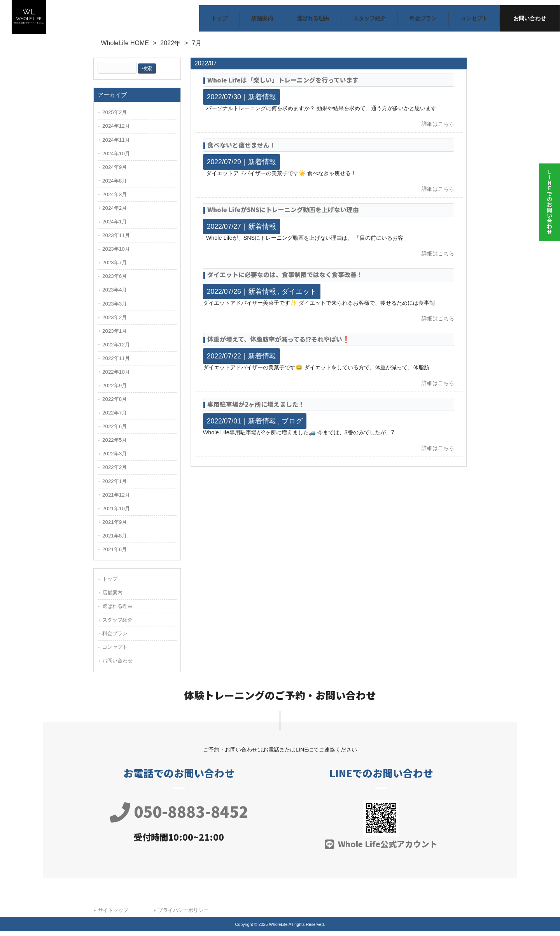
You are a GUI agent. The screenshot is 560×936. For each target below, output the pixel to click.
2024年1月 (115, 226)
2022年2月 (115, 472)
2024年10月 (116, 158)
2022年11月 (116, 363)
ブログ (292, 426)
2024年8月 (115, 185)
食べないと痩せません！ (241, 150)
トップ (110, 584)
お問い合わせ (117, 666)
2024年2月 (115, 213)
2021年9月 (115, 527)
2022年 (170, 48)
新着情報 (262, 102)
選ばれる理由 (117, 611)
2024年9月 (115, 172)
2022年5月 (115, 445)
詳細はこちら (438, 129)
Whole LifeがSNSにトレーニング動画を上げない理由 (283, 214)
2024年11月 (116, 145)
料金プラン (115, 638)
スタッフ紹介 (117, 625)
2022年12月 (116, 349)
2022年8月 (115, 404)
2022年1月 (115, 486)
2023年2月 (115, 322)
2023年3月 (115, 308)
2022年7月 (115, 417)
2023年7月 (115, 268)
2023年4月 (115, 295)
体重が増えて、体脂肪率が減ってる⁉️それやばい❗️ (279, 344)
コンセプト (115, 652)
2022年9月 (115, 390)
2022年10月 (116, 377)
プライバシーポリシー (183, 915)
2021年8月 (115, 540)
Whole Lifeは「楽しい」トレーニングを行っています (283, 85)
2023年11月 (116, 240)
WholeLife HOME (125, 48)
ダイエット (299, 296)
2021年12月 (116, 500)
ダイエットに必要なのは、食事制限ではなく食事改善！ (285, 279)
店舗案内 (112, 597)
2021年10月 (116, 513)
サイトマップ (113, 915)
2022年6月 (115, 431)
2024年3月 (115, 199)
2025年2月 (115, 117)
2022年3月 (115, 459)
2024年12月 (116, 131)
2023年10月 (116, 254)
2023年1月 (115, 336)
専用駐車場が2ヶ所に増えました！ (256, 409)
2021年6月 (115, 554)
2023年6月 (115, 281)
